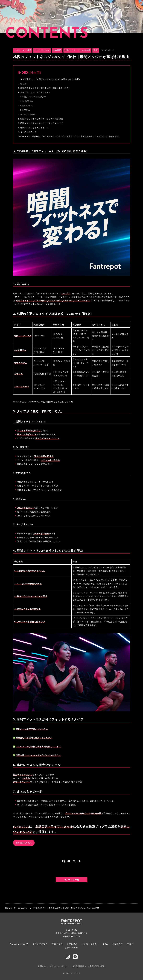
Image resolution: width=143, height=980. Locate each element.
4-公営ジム (25, 110)
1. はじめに (23, 83)
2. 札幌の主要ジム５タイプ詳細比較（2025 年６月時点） (44, 88)
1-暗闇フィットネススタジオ (33, 97)
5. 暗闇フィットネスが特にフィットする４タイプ (40, 123)
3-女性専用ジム (27, 106)
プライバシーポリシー (59, 966)
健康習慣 (57, 51)
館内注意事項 (78, 966)
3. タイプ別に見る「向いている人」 (34, 92)
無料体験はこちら (24, 843)
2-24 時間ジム (27, 101)
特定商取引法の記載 (96, 966)
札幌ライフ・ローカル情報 (77, 51)
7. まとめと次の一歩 (27, 132)
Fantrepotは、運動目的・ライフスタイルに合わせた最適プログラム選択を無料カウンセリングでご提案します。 (69, 136)
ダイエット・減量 (23, 51)
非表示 (35, 73)
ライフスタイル (42, 51)
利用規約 (42, 966)
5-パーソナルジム (28, 114)
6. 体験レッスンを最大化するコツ (33, 128)
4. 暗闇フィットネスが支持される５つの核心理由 (40, 119)
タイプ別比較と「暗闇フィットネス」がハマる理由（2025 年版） (51, 79)
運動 (96, 51)
